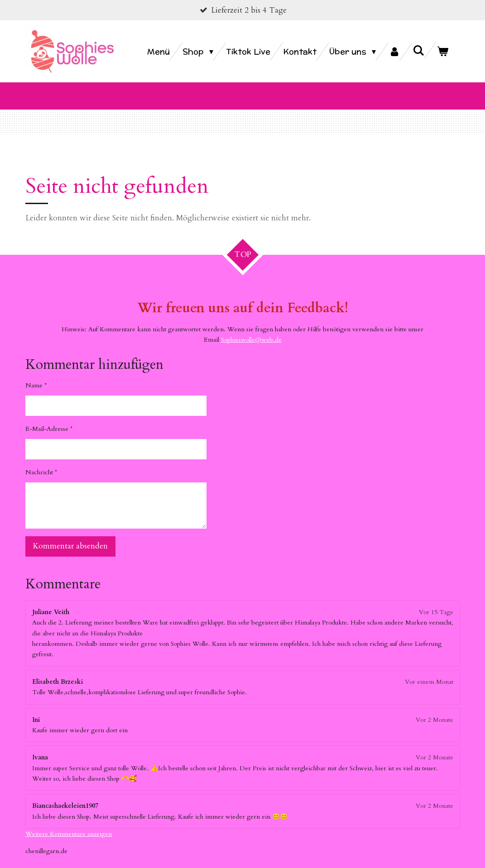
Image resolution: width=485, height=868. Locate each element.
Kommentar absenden (70, 536)
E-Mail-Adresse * (49, 418)
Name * (36, 374)
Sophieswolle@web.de (251, 329)
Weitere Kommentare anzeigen (69, 823)
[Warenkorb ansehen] (442, 52)
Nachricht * (41, 461)
